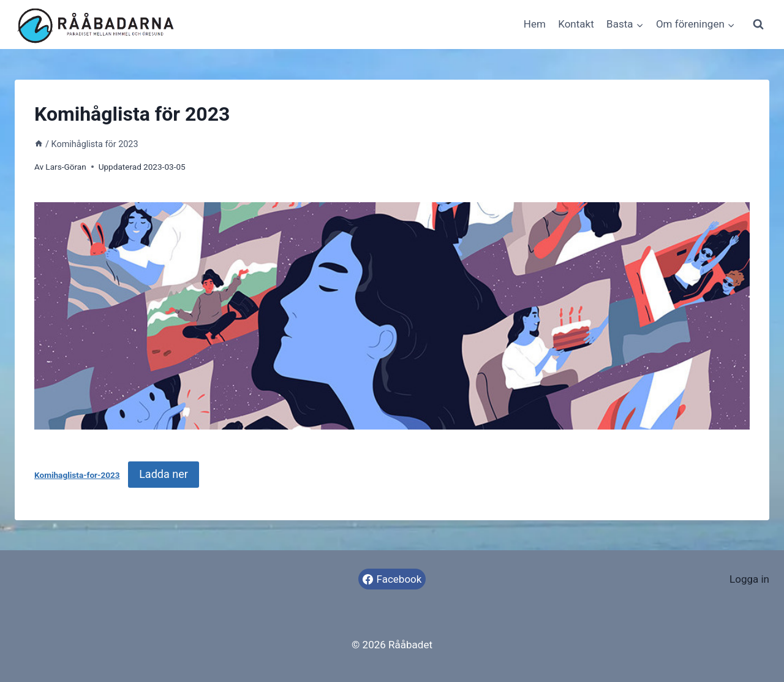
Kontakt (576, 24)
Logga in (749, 579)
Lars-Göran (66, 167)
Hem (535, 24)
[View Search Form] (758, 25)
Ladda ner (164, 474)
